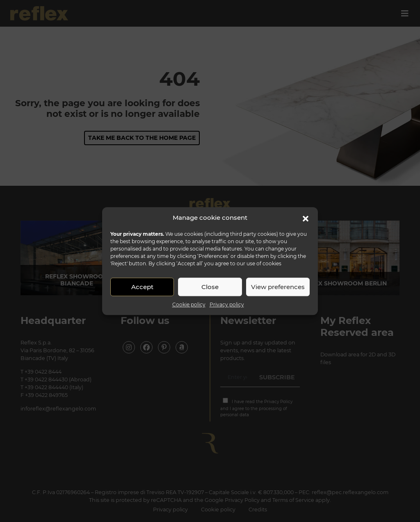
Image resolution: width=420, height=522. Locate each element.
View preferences (278, 287)
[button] (306, 218)
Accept (142, 287)
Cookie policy (189, 304)
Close (210, 287)
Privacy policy (227, 304)
